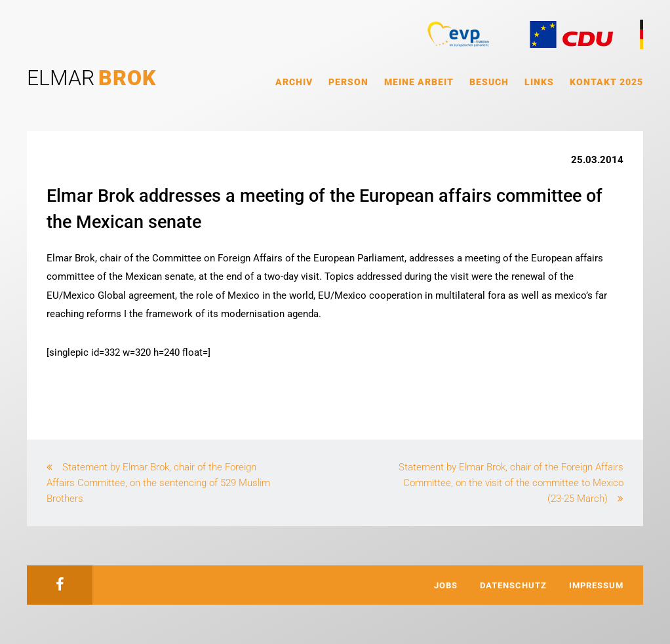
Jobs (446, 585)
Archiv (294, 82)
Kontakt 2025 (606, 82)
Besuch (489, 82)
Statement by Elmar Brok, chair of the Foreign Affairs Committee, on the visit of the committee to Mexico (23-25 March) (511, 483)
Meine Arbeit (419, 82)
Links (539, 82)
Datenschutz (513, 585)
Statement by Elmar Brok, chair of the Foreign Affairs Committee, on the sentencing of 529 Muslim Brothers (158, 483)
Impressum (596, 585)
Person (348, 82)
